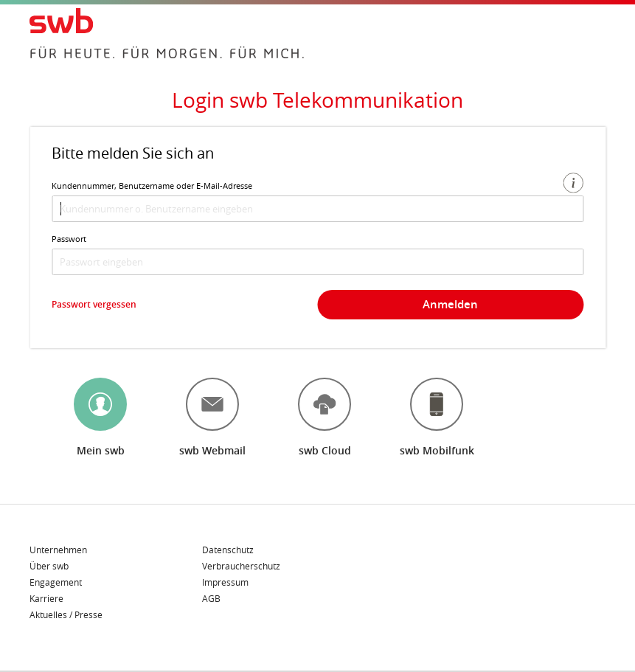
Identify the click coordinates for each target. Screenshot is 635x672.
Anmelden (450, 304)
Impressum (225, 583)
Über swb (49, 567)
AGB (211, 598)
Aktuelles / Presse (66, 614)
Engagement (56, 583)
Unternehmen (58, 550)
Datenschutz (228, 550)
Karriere (46, 599)
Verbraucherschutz (241, 567)
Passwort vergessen (94, 304)
